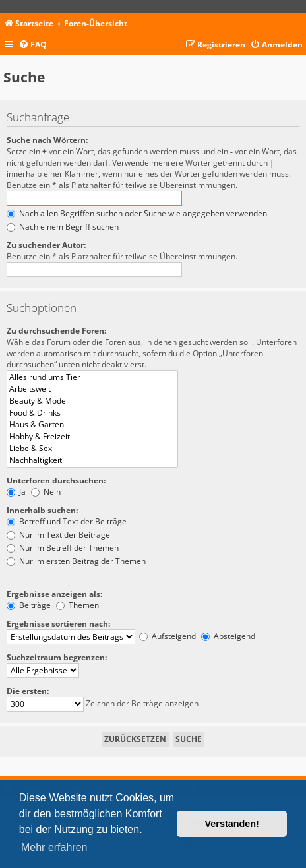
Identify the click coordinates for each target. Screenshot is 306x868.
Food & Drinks (92, 413)
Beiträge (29, 605)
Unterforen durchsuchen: (56, 480)
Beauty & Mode (92, 401)
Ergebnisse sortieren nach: (58, 624)
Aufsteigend (168, 636)
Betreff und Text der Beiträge (67, 521)
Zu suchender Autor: (46, 245)
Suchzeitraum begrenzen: (57, 657)
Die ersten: (28, 691)
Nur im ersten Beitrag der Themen (76, 561)
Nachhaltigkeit (92, 460)
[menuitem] (33, 45)
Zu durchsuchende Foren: (56, 331)
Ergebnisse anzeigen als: (54, 594)
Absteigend (228, 636)
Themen (77, 605)
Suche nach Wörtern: (47, 140)
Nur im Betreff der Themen (63, 548)
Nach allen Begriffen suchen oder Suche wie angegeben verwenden (137, 213)
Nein (46, 492)
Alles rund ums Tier (92, 377)
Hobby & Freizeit (92, 437)
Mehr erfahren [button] (54, 847)
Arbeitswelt (92, 389)
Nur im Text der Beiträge (58, 535)
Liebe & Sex (92, 449)
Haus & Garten (92, 425)
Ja (16, 492)
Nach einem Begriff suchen (63, 227)
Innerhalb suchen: (42, 510)
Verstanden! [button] (232, 824)
